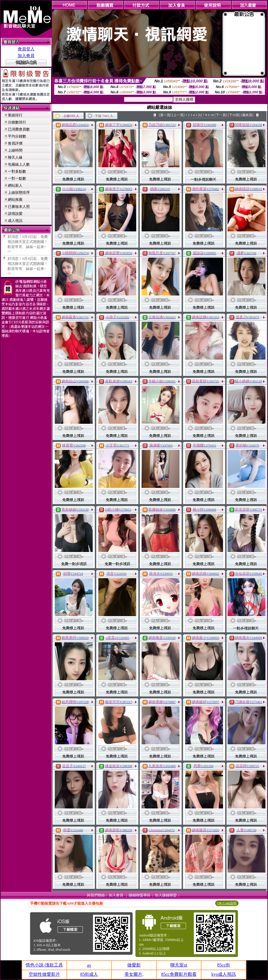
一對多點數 (17, 171)
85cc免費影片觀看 (179, 974)
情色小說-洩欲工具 (44, 965)
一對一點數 (17, 178)
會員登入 (26, 49)
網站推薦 (15, 200)
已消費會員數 (19, 129)
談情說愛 (15, 214)
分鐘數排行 (17, 122)
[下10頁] (234, 115)
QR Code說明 (227, 903)
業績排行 (15, 115)
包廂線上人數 (19, 164)
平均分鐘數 (17, 136)
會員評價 (15, 143)
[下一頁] (221, 115)
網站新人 (15, 185)
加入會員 (26, 56)
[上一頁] (178, 115)
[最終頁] (247, 115)
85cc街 (224, 965)
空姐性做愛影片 (44, 974)
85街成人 (89, 974)
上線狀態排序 (19, 192)
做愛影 (134, 965)
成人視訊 (15, 221)
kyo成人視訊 (224, 974)
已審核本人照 (19, 207)
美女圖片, (134, 974)
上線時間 (15, 150)
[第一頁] (165, 115)
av (89, 965)
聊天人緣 (15, 157)
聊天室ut (179, 965)
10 (212, 115)
